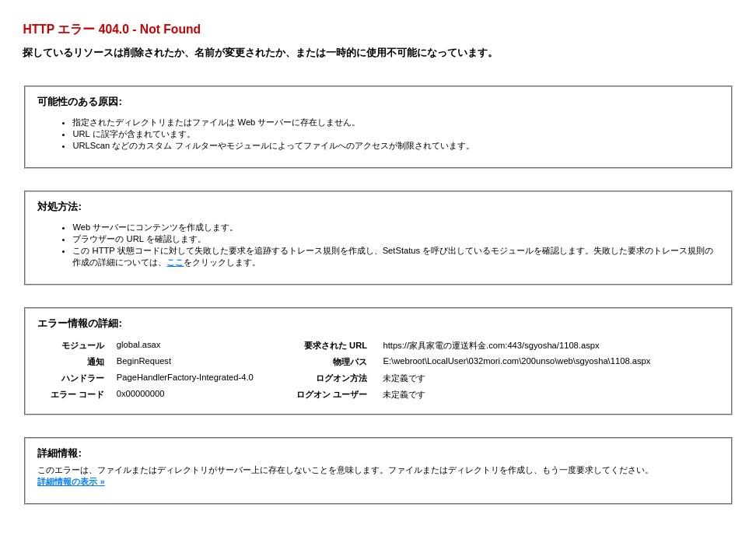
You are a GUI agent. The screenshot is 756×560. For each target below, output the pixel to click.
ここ (175, 262)
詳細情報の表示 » (71, 481)
